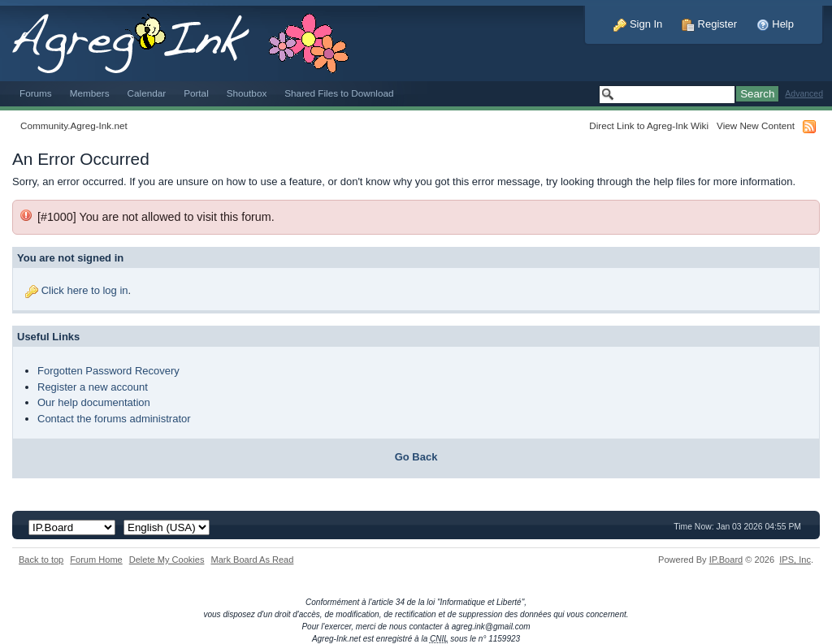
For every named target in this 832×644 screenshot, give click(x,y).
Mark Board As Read (252, 560)
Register (709, 24)
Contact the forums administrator (114, 419)
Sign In (638, 24)
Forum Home (96, 560)
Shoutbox (247, 93)
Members (90, 93)
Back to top (41, 560)
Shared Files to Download (339, 93)
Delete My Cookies (167, 560)
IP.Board (726, 560)
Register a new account (93, 387)
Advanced (804, 94)
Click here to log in (85, 290)
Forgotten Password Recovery (108, 371)
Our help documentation (94, 402)
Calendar (147, 93)
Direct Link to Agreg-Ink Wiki (649, 125)
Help (775, 24)
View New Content (756, 125)
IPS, (795, 560)
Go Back (416, 457)
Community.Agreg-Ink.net (74, 125)
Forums (36, 93)
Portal (196, 93)
